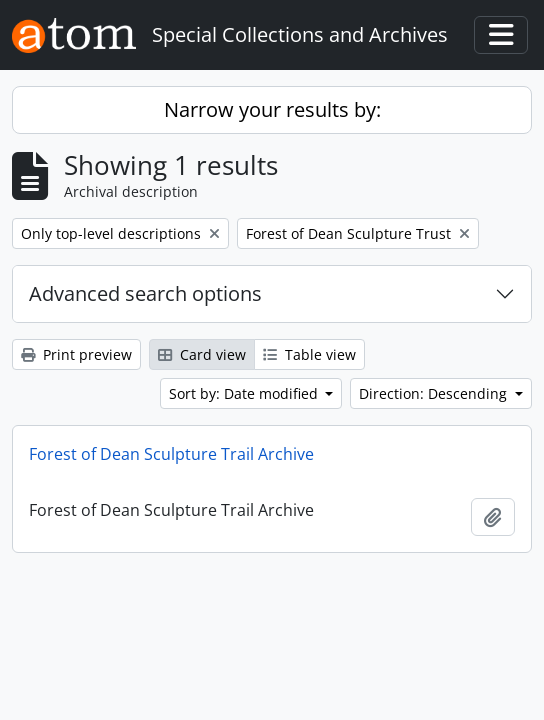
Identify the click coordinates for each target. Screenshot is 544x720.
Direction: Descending (435, 393)
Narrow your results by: (272, 109)
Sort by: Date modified (245, 393)
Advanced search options (145, 293)
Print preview (76, 354)
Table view (309, 354)
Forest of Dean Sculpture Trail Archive (171, 454)
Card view (202, 354)
